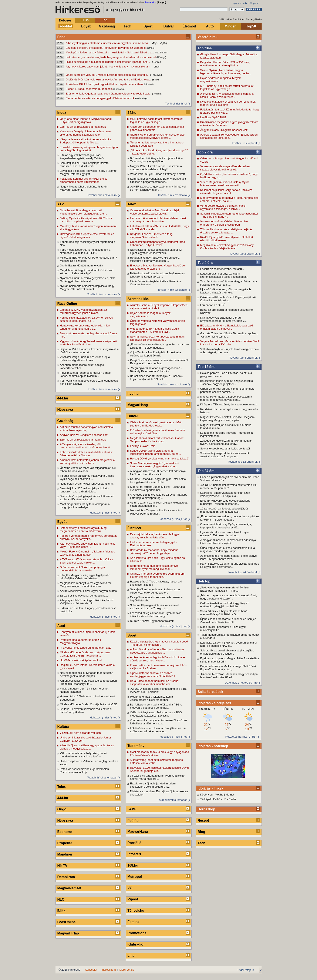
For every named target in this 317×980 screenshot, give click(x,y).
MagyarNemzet (69, 888)
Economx (65, 832)
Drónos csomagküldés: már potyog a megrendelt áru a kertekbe (82, 569)
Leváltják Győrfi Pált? (213, 117)
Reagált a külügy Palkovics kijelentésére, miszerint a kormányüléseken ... (155, 259)
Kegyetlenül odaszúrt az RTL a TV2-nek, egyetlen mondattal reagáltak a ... (225, 64)
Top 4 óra (205, 263)
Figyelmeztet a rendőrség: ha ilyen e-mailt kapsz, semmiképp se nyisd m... (86, 374)
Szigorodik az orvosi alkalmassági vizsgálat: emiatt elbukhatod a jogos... (227, 652)
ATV (61, 204)
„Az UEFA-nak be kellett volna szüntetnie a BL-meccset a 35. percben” (229, 486)
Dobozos (65, 20)
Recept (203, 820)
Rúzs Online (67, 304)
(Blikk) (156, 80)
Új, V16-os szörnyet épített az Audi (81, 660)
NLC (61, 899)
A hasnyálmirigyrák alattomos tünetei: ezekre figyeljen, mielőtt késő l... (109, 43)
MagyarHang (138, 405)
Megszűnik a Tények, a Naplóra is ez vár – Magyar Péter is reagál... (156, 512)
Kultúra (63, 727)
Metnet (230, 795)
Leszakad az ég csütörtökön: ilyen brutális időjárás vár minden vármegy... (156, 615)
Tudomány (136, 746)
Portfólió (135, 843)
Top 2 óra (205, 152)
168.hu (133, 865)
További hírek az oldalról (102, 195)
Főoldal (66, 26)
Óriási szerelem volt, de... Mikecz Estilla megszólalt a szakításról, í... (108, 75)
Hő (224, 799)
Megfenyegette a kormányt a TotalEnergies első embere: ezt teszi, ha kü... (229, 199)
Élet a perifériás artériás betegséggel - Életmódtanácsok (101, 98)
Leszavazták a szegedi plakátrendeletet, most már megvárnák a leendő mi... (158, 220)
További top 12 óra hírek (243, 462)
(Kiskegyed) (156, 75)
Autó (210, 26)
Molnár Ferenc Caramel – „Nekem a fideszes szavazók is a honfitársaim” (87, 553)
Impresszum (108, 970)
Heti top (204, 581)
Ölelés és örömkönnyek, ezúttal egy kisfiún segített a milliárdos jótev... (109, 79)
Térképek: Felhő (210, 799)
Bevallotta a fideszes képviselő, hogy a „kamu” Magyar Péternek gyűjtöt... (88, 172)
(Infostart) (149, 84)
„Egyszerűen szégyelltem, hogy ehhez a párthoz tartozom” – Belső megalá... (230, 518)
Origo (62, 809)
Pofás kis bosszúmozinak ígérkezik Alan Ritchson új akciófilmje (85, 771)
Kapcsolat (91, 970)
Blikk (61, 911)
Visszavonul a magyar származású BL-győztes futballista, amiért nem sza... (159, 722)
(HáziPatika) (161, 53)
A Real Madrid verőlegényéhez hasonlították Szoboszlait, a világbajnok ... (157, 651)
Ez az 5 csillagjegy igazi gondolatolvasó (84, 596)
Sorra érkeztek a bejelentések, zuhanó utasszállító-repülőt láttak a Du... (224, 613)
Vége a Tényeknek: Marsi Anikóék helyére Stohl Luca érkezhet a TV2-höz (230, 343)
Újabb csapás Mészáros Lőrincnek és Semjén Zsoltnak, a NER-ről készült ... (228, 621)
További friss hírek (176, 104)
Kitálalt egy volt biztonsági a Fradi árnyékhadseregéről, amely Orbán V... (223, 319)
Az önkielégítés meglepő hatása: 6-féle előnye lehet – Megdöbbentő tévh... (229, 557)
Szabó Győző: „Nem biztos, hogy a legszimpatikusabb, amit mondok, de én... (226, 72)
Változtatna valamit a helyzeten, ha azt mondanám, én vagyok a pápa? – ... (84, 755)
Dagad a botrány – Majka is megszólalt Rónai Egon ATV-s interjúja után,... (228, 668)
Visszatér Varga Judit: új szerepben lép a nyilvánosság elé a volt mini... (85, 359)
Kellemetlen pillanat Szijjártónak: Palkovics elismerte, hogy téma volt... (226, 192)
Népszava (65, 410)
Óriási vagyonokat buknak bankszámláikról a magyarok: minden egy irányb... (228, 549)
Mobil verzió (127, 970)
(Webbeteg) (141, 98)
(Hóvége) (161, 57)
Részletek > (151, 2)
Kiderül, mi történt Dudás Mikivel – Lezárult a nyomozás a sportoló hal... (158, 488)
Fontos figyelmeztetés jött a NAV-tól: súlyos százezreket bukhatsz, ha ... (86, 319)
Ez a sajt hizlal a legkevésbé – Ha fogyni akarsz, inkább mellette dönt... (155, 536)
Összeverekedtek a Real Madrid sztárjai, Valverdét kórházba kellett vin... (155, 212)
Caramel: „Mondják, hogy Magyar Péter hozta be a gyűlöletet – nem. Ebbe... (158, 481)
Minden (230, 26)
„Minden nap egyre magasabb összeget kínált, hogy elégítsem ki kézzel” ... (229, 597)
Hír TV (62, 866)
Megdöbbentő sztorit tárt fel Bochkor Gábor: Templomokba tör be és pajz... (157, 440)
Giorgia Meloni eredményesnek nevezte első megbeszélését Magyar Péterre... (157, 136)
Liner (132, 956)
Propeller (65, 843)
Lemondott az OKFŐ (213, 305)
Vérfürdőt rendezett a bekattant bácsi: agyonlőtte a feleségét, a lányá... (223, 207)
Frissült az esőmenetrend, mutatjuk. (222, 269)
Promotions (137, 933)
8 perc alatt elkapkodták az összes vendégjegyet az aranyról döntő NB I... (154, 675)
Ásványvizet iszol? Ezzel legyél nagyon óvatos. (89, 591)
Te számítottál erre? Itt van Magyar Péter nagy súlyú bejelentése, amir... (229, 283)
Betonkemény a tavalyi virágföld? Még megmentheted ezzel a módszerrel (111, 57)
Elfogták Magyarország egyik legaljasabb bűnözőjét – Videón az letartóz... (225, 502)
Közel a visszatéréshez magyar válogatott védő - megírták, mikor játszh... (159, 643)
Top (105, 20)
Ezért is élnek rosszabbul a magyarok (83, 127)
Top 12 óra (206, 367)
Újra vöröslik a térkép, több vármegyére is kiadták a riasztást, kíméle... (226, 291)
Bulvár (169, 26)
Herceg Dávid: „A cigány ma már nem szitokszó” (160, 459)
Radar (232, 799)
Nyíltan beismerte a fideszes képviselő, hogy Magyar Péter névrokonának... (87, 288)
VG (130, 888)
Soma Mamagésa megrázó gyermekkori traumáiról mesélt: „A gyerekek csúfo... (155, 465)
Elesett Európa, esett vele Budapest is (90, 89)
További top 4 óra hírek (243, 358)
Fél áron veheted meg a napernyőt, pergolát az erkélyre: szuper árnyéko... (89, 537)
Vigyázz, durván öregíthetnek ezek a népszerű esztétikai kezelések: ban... (88, 343)
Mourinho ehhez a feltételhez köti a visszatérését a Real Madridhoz (152, 698)
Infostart (134, 854)
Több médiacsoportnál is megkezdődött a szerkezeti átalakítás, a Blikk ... (85, 251)
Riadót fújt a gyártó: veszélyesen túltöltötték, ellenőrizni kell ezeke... (227, 239)
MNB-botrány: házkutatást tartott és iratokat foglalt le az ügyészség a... (227, 87)
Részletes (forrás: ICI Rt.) (241, 737)
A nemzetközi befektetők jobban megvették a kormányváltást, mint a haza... (87, 462)
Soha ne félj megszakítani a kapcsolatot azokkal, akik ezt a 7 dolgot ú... (225, 455)
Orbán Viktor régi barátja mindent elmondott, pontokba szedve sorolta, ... (227, 390)
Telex (62, 787)
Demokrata (66, 877)
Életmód (189, 26)
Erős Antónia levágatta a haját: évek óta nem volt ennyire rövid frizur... (109, 94)
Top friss (205, 48)
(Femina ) (157, 94)
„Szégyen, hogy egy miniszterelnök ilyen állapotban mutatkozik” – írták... (225, 589)
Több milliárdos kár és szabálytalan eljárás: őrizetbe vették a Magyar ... (227, 231)
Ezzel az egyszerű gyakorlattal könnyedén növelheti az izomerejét (107, 48)
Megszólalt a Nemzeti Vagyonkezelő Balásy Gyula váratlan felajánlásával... (227, 247)
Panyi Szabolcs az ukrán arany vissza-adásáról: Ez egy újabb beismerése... (230, 565)
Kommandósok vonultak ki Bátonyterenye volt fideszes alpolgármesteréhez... (158, 180)
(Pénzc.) (157, 62)
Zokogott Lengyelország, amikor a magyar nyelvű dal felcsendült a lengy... (226, 442)
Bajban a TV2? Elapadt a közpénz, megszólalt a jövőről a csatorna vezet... (89, 351)
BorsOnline (67, 922)
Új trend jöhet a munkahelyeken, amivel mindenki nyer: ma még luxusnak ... (154, 567)
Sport (148, 26)
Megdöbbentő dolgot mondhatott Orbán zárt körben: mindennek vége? (87, 272)
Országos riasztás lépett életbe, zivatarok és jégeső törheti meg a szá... (87, 236)
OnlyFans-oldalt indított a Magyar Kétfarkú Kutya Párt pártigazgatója (86, 120)
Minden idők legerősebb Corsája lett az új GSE (89, 704)
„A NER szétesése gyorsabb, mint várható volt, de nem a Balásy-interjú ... (159, 188)
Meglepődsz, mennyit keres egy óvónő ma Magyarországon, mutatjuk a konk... (86, 585)
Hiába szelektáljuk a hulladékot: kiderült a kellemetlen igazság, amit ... (109, 62)
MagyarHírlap (68, 933)
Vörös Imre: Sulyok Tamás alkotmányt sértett (158, 174)
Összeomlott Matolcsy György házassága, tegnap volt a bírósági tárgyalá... (226, 526)
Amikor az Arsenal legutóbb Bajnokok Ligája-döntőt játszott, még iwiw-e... (158, 659)
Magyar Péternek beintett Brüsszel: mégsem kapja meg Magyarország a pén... (227, 419)
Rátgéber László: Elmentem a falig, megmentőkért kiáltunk (152, 236)
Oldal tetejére (246, 970)
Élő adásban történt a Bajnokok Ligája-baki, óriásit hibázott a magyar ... (227, 327)
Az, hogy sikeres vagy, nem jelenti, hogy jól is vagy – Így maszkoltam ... (110, 67)
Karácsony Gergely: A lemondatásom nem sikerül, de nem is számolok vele (86, 133)
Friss (85, 20)
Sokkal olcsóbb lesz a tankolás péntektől (225, 449)
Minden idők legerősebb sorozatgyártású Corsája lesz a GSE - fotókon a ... (85, 654)
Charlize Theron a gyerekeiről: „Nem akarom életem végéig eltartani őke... (157, 575)
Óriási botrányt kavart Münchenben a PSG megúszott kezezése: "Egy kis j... (156, 714)
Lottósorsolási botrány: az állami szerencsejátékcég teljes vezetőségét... (224, 275)
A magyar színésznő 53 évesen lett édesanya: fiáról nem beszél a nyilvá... (228, 542)
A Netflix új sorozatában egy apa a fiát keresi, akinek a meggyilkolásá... (88, 747)
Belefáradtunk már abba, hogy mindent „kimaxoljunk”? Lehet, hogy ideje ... (154, 552)
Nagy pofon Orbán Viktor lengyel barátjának (87, 484)
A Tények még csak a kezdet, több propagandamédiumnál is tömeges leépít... (86, 446)
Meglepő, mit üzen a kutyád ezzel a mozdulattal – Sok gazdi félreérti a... (110, 52)
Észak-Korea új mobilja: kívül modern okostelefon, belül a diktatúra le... (153, 785)
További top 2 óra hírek (243, 254)
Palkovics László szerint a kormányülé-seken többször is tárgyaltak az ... (158, 275)
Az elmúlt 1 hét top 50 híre (242, 683)
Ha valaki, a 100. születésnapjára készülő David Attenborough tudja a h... (159, 769)
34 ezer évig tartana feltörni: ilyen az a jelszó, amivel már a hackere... (158, 777)
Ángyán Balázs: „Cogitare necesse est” (224, 130)
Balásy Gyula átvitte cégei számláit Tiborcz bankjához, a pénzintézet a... (86, 220)
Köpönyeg (207, 795)
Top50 (251, 26)
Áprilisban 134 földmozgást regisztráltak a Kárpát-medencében (105, 84)
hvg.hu (133, 394)
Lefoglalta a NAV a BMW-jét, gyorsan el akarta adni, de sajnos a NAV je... (229, 644)
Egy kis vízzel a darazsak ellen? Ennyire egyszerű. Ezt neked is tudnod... (225, 534)
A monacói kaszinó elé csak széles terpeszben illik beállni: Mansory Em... (88, 682)
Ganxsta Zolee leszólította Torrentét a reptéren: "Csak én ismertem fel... (229, 335)
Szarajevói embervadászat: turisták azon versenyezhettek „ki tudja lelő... (225, 494)
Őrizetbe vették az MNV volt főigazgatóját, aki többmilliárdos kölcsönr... (228, 299)
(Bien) (157, 67)
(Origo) (151, 48)
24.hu (132, 113)
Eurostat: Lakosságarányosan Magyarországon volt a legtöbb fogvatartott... (89, 149)
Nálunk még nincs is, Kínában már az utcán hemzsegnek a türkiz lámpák (87, 674)
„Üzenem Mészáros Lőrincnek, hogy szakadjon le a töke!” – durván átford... (229, 676)
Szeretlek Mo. (138, 299)
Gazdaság (107, 26)
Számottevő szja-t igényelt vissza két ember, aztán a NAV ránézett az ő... (87, 498)
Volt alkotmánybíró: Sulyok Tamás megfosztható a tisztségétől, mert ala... (230, 351)
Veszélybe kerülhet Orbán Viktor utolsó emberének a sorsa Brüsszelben (224, 223)
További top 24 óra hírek (243, 572)
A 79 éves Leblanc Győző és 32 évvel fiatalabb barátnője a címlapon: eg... (159, 496)
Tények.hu (136, 911)
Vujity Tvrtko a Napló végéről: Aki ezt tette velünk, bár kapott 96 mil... (156, 354)
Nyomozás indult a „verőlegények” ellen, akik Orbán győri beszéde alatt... (87, 280)
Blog (202, 832)
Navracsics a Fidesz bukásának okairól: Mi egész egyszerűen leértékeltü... (156, 251)
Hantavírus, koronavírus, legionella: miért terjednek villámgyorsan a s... (85, 327)
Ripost (133, 899)
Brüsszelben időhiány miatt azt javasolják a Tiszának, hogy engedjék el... (227, 382)
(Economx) (119, 89)
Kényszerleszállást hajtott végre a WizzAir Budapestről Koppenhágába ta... (86, 141)
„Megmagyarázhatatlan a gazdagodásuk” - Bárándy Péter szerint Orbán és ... (156, 370)
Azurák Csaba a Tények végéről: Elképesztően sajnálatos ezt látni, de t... (229, 136)
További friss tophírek (245, 143)
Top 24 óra (206, 471)
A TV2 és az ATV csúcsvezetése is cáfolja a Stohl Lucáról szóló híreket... (227, 95)
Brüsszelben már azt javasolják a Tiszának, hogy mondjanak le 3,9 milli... (157, 378)
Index (62, 113)
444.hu (63, 398)
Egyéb (86, 26)
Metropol (135, 877)
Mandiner (65, 854)
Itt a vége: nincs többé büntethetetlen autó (86, 648)
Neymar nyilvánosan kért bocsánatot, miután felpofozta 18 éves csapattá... (157, 338)
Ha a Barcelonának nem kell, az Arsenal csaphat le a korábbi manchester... (155, 682)
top (115, 513)
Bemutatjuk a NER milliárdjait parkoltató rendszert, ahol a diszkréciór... (84, 165)
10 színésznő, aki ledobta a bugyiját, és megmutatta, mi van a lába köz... (224, 510)
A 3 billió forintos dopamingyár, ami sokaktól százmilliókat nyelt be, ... (87, 429)
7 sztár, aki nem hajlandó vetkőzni (81, 733)
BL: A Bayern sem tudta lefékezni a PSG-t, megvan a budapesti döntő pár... (156, 706)
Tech (128, 26)
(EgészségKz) (159, 43)
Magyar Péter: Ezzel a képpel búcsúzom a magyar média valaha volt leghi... (226, 398)
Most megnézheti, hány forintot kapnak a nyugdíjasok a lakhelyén (85, 506)
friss (107, 513)
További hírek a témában (102, 778)
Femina (134, 922)
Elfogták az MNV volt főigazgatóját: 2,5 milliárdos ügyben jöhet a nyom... (84, 311)
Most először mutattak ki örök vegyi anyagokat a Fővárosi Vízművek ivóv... (160, 754)
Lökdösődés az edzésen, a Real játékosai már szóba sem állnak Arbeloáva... (158, 730)
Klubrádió (136, 944)
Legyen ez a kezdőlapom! (245, 3)
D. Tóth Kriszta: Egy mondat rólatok (152, 621)
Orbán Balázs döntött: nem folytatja (82, 265)
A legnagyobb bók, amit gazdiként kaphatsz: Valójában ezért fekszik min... (87, 602)
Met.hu (219, 795)
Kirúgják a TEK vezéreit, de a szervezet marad (229, 404)
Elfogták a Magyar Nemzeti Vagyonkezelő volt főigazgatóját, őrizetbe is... (158, 267)
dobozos (95, 513)
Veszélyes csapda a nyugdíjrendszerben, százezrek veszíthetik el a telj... (225, 168)
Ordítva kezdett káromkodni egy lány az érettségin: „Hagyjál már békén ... (225, 605)
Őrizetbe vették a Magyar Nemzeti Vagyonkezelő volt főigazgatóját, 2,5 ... (84, 212)
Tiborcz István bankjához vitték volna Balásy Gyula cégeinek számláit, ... (87, 477)
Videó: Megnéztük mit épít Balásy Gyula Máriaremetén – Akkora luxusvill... (225, 184)
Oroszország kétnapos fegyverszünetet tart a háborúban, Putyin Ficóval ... (158, 243)
